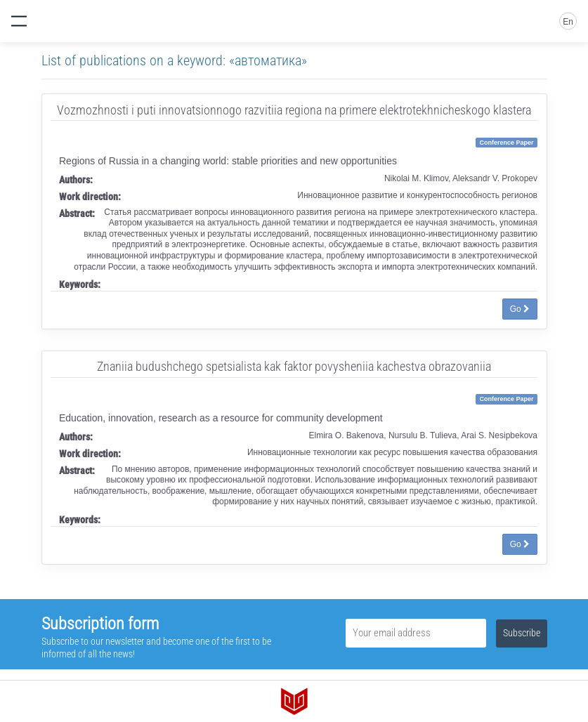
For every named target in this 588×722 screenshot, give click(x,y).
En (568, 22)
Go (520, 309)
